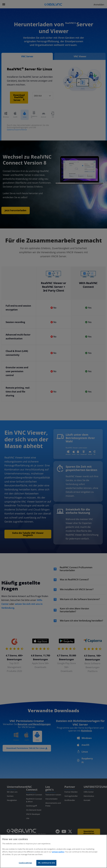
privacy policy (58, 852)
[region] (53, 851)
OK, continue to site (46, 863)
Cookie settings (25, 863)
